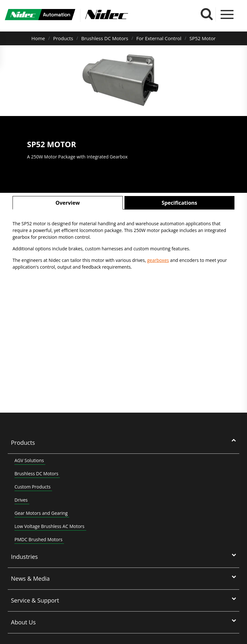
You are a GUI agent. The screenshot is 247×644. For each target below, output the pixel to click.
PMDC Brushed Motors (38, 539)
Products (63, 38)
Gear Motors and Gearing (41, 513)
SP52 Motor (202, 38)
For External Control (159, 38)
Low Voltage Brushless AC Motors (50, 526)
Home (38, 38)
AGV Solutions (29, 460)
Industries (24, 557)
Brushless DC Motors (105, 38)
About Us (23, 622)
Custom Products (32, 487)
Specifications (179, 203)
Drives (21, 500)
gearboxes (158, 260)
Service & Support (35, 600)
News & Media (30, 578)
